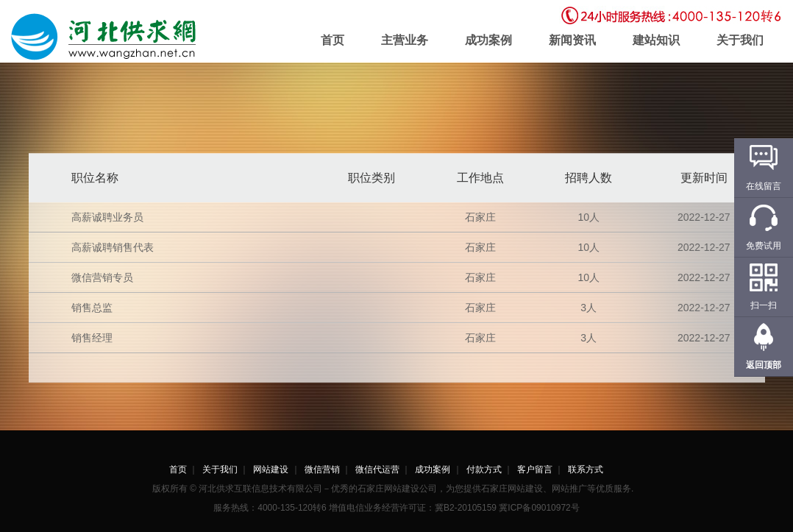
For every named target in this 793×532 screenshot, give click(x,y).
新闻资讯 (572, 40)
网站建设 (271, 469)
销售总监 (92, 308)
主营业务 (405, 40)
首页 (333, 40)
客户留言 (535, 469)
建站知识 (656, 40)
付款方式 (484, 469)
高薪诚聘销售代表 (113, 247)
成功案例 (488, 40)
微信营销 (322, 469)
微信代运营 (377, 469)
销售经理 (92, 338)
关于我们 (740, 40)
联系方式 (586, 469)
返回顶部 (764, 365)
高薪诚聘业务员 (107, 217)
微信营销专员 (102, 277)
